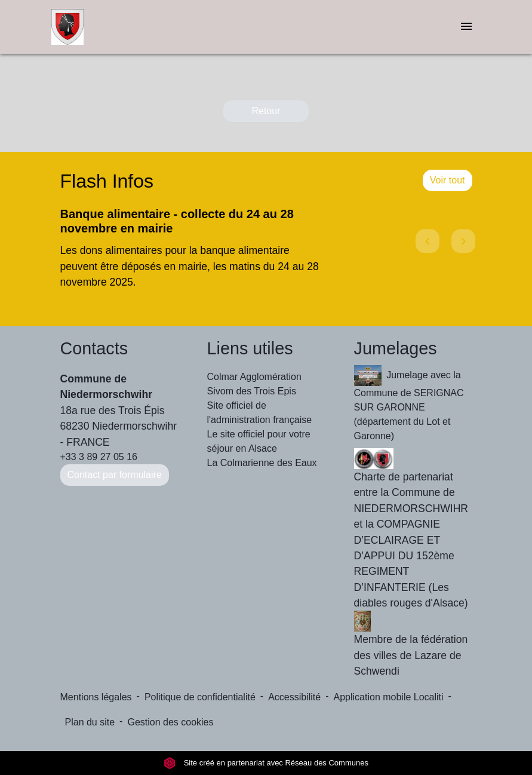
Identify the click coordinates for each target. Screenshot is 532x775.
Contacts (94, 348)
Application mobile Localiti (389, 697)
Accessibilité (294, 697)
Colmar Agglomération (254, 377)
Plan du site (90, 722)
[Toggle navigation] (466, 27)
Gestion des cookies (170, 722)
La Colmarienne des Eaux (262, 463)
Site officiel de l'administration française (260, 413)
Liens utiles (250, 348)
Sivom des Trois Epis (252, 391)
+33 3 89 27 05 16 (99, 457)
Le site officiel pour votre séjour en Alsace (259, 441)
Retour (266, 111)
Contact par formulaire (115, 475)
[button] (426, 252)
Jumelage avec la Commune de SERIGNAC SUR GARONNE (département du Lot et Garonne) (409, 403)
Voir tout (448, 180)
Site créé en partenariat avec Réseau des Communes (266, 763)
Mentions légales (96, 697)
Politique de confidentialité (200, 697)
